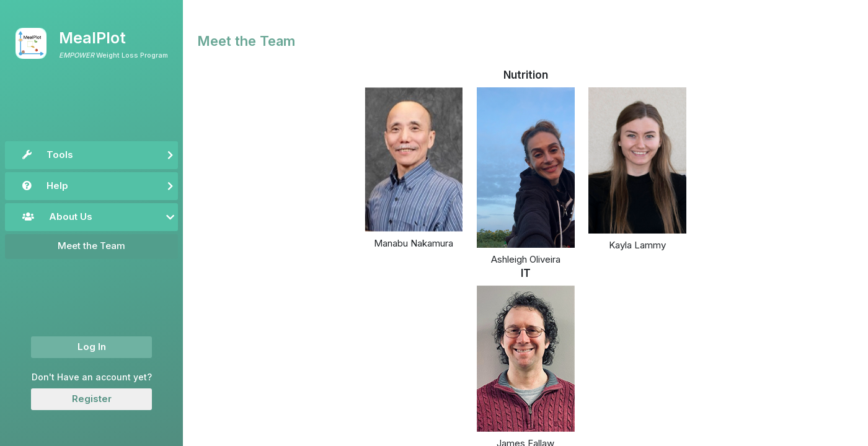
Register (92, 399)
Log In (92, 347)
